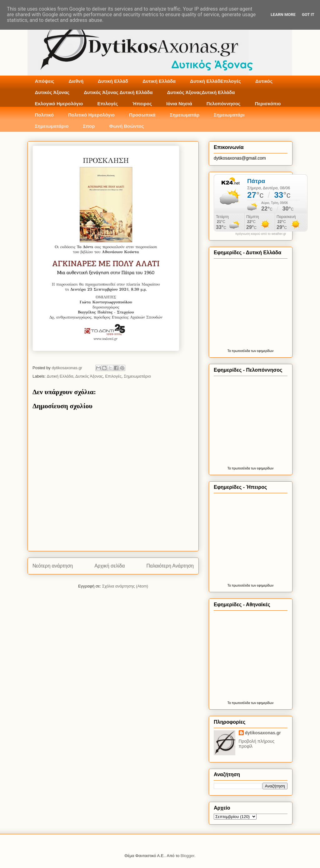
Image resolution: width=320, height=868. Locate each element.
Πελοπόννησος (224, 104)
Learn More (283, 15)
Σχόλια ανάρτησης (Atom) (125, 586)
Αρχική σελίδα (110, 566)
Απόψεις (45, 81)
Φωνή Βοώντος (127, 126)
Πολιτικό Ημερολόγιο (91, 115)
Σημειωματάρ (185, 115)
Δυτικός (264, 81)
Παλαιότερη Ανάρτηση (170, 566)
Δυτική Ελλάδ (113, 81)
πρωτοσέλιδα (241, 351)
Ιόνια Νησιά (179, 104)
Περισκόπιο (268, 104)
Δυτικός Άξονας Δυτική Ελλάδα (118, 92)
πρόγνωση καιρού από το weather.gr (261, 234)
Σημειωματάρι (229, 115)
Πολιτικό (44, 115)
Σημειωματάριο (52, 126)
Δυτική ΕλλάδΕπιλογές (215, 81)
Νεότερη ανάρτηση (53, 566)
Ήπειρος (142, 104)
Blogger (187, 856)
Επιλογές (107, 104)
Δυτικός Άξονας (52, 92)
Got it (308, 15)
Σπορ (89, 126)
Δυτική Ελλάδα (159, 81)
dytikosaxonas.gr (263, 733)
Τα (230, 351)
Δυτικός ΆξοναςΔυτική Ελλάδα (201, 92)
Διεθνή (76, 81)
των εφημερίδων (262, 351)
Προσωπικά (142, 115)
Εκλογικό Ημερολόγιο (59, 104)
